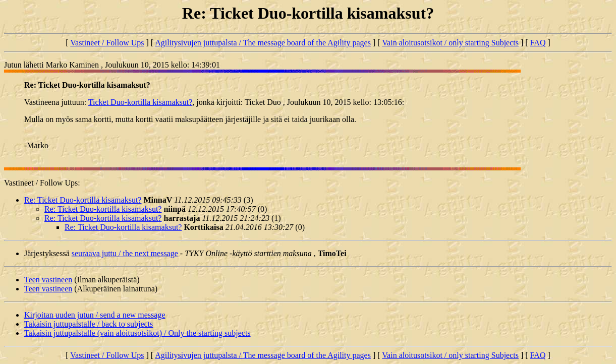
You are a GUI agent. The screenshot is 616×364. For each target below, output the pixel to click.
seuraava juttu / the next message (125, 253)
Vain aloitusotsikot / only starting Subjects (450, 43)
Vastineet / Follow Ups (107, 43)
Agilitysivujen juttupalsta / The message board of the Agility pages (263, 43)
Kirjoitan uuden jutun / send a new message (95, 315)
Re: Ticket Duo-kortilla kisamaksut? (83, 200)
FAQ (538, 43)
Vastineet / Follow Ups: (42, 183)
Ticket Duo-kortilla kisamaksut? (141, 102)
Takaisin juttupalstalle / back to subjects (89, 324)
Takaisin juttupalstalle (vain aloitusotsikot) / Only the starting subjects (137, 333)
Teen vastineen (48, 280)
